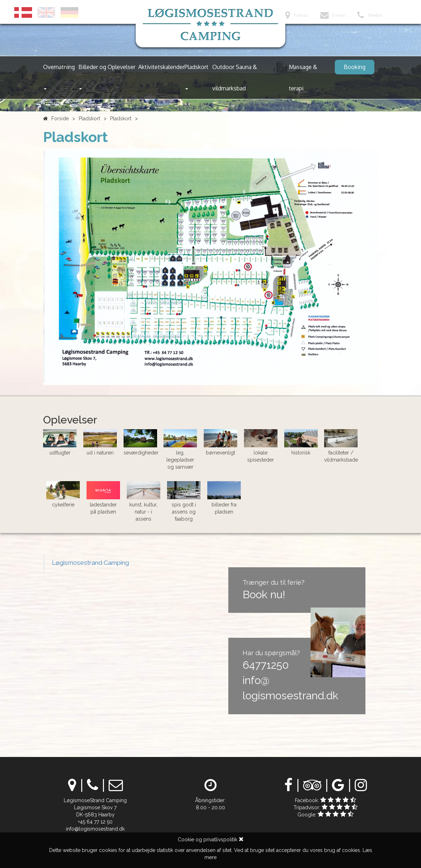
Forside (60, 119)
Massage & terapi (303, 78)
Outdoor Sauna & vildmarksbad (235, 78)
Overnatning (59, 77)
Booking (355, 67)
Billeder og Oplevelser (107, 77)
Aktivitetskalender (161, 67)
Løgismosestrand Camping (90, 563)
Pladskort (196, 77)
